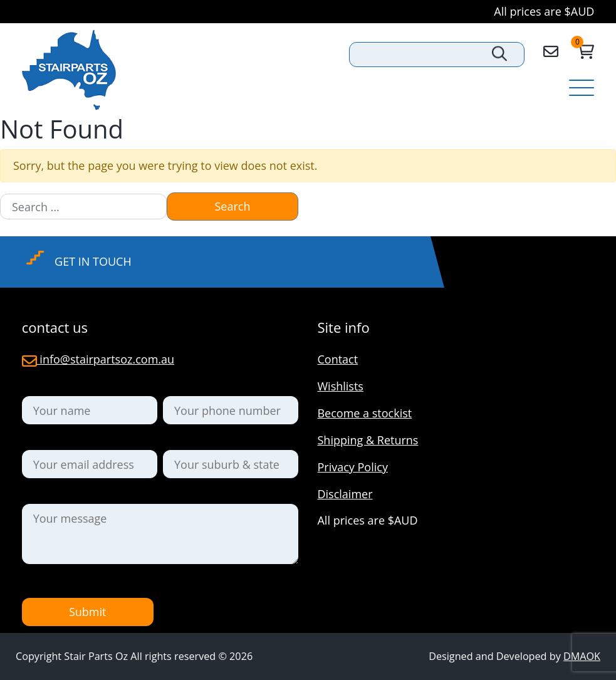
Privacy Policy (352, 467)
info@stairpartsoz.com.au (98, 359)
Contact (337, 359)
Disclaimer (345, 494)
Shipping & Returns (368, 440)
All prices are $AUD (544, 11)
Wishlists (340, 386)
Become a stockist (364, 413)
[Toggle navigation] (582, 89)
